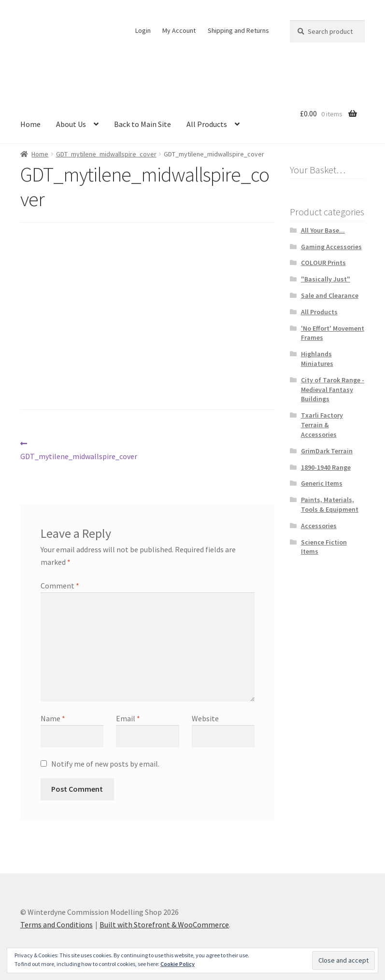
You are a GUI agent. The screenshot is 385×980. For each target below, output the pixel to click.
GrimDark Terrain (327, 451)
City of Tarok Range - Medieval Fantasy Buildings (333, 390)
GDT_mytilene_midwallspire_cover (106, 154)
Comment (60, 586)
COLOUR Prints (323, 263)
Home (30, 124)
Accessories (319, 526)
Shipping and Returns (238, 30)
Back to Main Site (143, 124)
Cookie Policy (178, 964)
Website (205, 718)
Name (53, 718)
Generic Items (322, 483)
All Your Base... (323, 230)
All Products (207, 124)
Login (143, 30)
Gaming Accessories (331, 247)
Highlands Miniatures (317, 359)
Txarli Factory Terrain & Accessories (322, 425)
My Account (179, 30)
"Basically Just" (326, 279)
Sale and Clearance (330, 295)
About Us (71, 124)
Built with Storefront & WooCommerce (164, 924)
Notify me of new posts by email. (105, 764)
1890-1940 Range (326, 467)
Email (128, 718)
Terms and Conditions (57, 924)
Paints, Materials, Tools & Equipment (330, 504)
